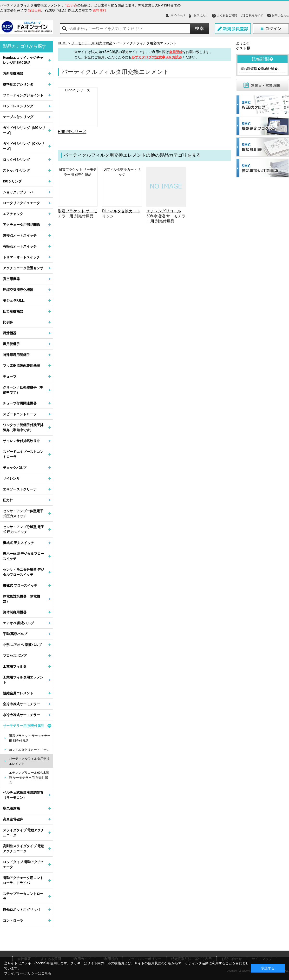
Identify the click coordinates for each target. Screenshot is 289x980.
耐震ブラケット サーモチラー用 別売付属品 (30, 738)
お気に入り (201, 15)
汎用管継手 (11, 344)
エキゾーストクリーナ (20, 489)
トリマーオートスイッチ (21, 257)
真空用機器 (11, 279)
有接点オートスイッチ (20, 246)
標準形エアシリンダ (18, 84)
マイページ (178, 15)
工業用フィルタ (15, 666)
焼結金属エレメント (18, 693)
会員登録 (176, 52)
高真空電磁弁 (13, 819)
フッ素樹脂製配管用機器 (21, 366)
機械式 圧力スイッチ (18, 543)
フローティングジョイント (23, 95)
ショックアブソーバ (18, 192)
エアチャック (13, 214)
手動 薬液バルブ (15, 634)
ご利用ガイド (254, 15)
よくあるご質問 (227, 15)
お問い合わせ (280, 15)
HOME (63, 43)
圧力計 (8, 500)
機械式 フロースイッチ (20, 585)
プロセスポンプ (15, 656)
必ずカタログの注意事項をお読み (157, 57)
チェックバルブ (15, 468)
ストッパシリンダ (16, 170)
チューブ (10, 376)
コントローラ (13, 920)
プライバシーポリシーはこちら (28, 973)
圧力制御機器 (13, 311)
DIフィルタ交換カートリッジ (29, 750)
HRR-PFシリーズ (78, 90)
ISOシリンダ (12, 181)
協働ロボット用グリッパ (21, 910)
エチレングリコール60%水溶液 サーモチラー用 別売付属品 (166, 216)
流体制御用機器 (15, 612)
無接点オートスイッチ (20, 235)
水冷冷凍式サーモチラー (21, 715)
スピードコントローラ (20, 414)
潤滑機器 (10, 333)
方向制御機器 (13, 74)
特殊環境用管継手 (16, 355)
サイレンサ (11, 478)
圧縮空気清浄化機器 (18, 290)
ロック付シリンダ (16, 160)
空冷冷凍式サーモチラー (21, 704)
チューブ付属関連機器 (20, 403)
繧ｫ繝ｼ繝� (263, 59)
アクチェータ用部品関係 (21, 225)
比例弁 (8, 322)
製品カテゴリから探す (25, 46)
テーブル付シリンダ (18, 117)
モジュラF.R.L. (14, 301)
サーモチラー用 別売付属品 (92, 43)
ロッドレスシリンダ (18, 106)
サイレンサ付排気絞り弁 (21, 441)
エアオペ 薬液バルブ (18, 623)
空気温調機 (11, 808)
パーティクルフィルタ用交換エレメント (146, 43)
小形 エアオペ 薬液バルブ (22, 645)
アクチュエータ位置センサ (23, 268)
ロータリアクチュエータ (21, 203)
